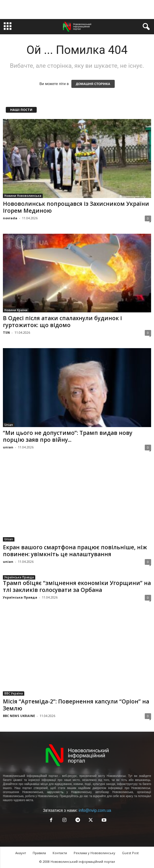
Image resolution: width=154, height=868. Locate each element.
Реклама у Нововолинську (94, 853)
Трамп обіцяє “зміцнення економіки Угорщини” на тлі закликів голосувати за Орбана (77, 586)
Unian (9, 425)
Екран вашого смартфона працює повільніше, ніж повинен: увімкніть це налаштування (75, 551)
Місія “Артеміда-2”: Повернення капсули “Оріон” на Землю (76, 705)
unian (8, 447)
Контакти (60, 853)
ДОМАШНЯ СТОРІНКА (93, 84)
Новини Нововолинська (23, 196)
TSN (6, 332)
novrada (10, 218)
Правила (39, 853)
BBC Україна (14, 693)
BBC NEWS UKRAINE (19, 716)
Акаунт (21, 853)
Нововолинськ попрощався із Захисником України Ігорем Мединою (76, 207)
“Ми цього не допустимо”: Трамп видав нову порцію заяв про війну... (68, 436)
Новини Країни (16, 310)
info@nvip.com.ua (95, 810)
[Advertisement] (77, 10)
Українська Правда (19, 577)
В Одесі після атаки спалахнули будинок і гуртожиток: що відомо (62, 322)
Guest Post (130, 853)
